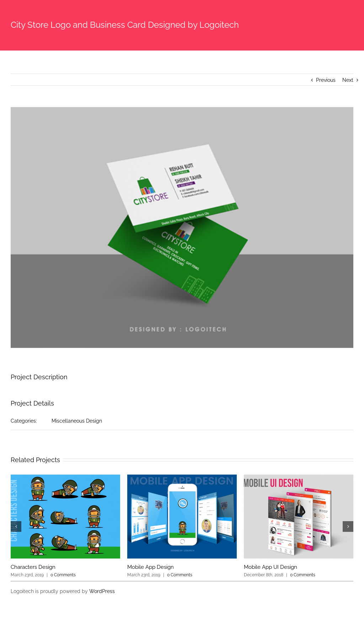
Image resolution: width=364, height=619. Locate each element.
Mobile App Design (151, 567)
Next (348, 80)
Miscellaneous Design (77, 421)
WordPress (102, 591)
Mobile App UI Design (271, 567)
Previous (326, 80)
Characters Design (33, 567)
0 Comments (63, 575)
